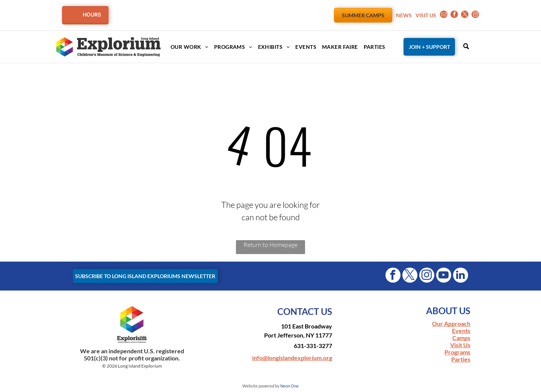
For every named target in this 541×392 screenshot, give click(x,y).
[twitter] (465, 15)
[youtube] (444, 276)
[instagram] (475, 15)
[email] (444, 15)
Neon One (289, 386)
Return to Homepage (270, 245)
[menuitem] (187, 47)
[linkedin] (461, 276)
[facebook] (454, 15)
